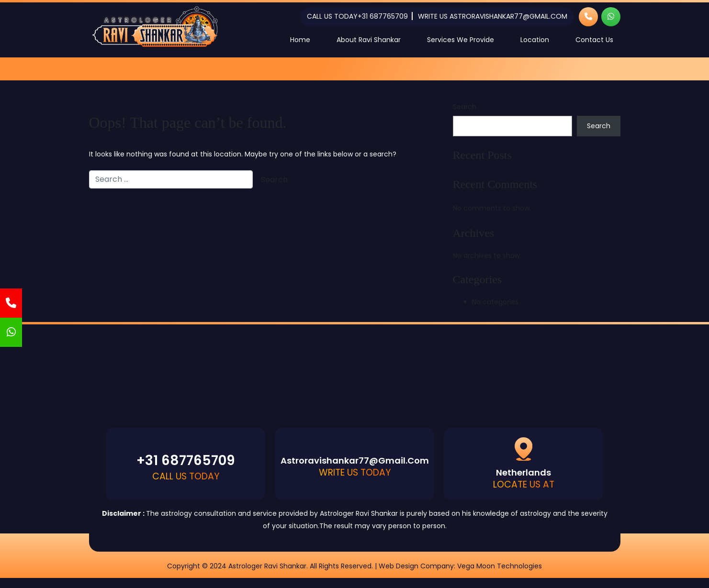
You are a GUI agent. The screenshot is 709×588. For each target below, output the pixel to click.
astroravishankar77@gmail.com (508, 16)
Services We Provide (461, 40)
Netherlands (523, 472)
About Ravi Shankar (369, 40)
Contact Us (594, 40)
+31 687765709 (383, 16)
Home (300, 40)
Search (465, 107)
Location (535, 40)
